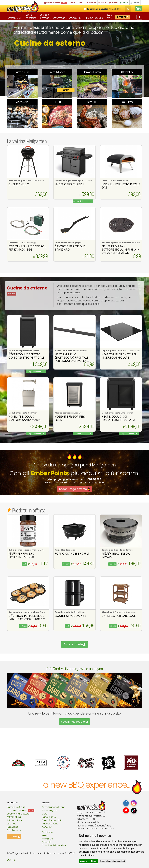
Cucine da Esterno (17, 810)
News (45, 835)
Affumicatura (14, 820)
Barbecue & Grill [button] (16, 18)
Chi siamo (47, 832)
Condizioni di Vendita (54, 845)
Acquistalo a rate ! (83, 201)
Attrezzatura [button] (60, 18)
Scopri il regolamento (75, 489)
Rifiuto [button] (93, 861)
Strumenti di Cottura (18, 814)
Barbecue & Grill (16, 807)
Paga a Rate (49, 817)
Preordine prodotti (52, 820)
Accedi (135, 3)
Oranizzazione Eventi (53, 807)
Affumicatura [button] (76, 18)
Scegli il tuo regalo (74, 722)
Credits (12, 860)
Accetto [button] (84, 861)
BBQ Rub (89, 18)
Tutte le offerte (74, 644)
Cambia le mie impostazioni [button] (112, 861)
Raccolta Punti (50, 824)
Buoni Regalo (49, 810)
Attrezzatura (14, 817)
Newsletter (48, 839)
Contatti (47, 842)
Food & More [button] (109, 16)
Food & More (14, 830)
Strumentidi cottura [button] (45, 16)
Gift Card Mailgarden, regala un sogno (75, 669)
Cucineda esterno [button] (32, 16)
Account (47, 827)
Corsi (45, 814)
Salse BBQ (99, 18)
